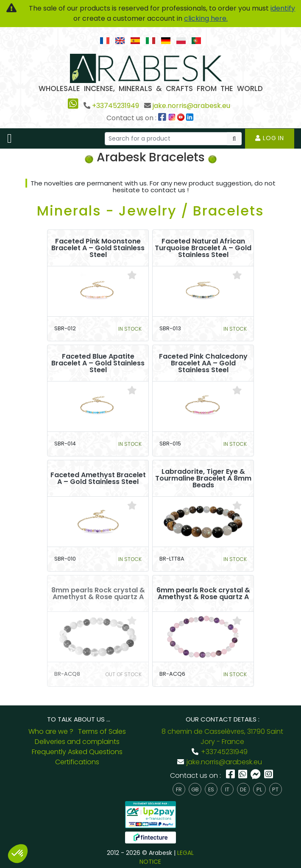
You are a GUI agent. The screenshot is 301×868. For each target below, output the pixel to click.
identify (283, 8)
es (211, 789)
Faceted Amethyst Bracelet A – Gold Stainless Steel (98, 478)
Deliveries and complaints (77, 742)
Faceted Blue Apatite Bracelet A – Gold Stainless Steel (98, 363)
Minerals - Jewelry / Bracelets (150, 211)
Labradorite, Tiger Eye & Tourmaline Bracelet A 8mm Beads (203, 478)
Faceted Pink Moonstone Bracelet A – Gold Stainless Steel (98, 248)
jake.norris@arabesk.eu (191, 106)
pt (275, 789)
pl (259, 789)
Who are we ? (51, 731)
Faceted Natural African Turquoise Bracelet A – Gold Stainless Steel (203, 248)
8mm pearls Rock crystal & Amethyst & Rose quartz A (98, 594)
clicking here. (206, 18)
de (243, 789)
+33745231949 (116, 106)
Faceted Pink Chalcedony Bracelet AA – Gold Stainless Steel (203, 363)
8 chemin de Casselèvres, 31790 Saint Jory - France (222, 737)
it (227, 789)
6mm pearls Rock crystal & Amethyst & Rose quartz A (203, 594)
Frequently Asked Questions (77, 752)
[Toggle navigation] (10, 138)
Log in (270, 138)
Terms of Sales (102, 731)
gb (195, 789)
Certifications (77, 762)
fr (179, 789)
